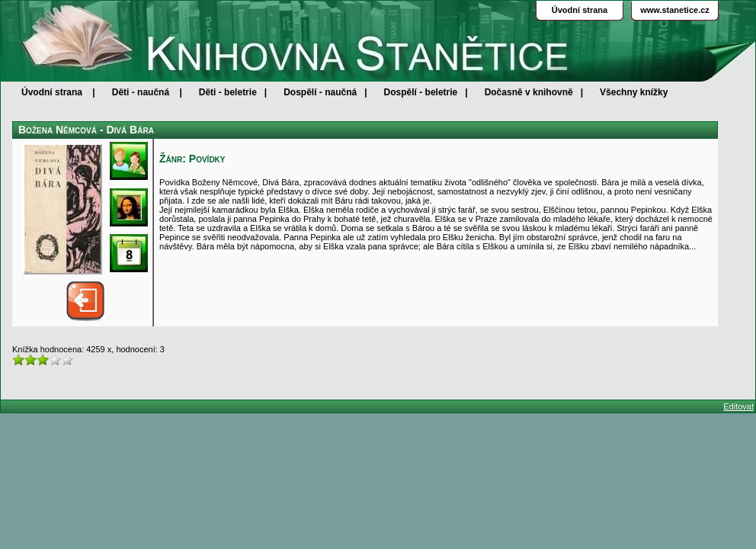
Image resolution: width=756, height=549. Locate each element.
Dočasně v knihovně (529, 92)
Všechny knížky (634, 92)
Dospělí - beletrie (421, 92)
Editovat (738, 406)
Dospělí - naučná (320, 92)
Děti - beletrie (228, 92)
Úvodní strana (52, 92)
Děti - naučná (141, 92)
